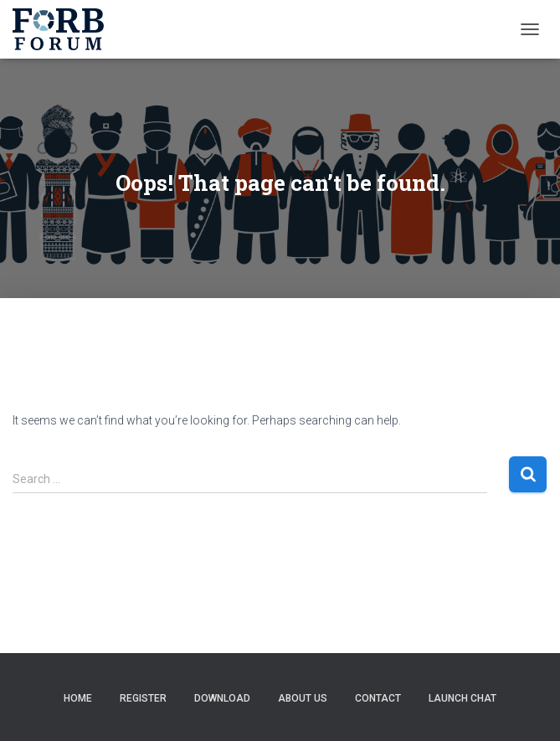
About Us (303, 698)
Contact (378, 698)
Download (222, 698)
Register (143, 698)
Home (78, 698)
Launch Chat (462, 698)
